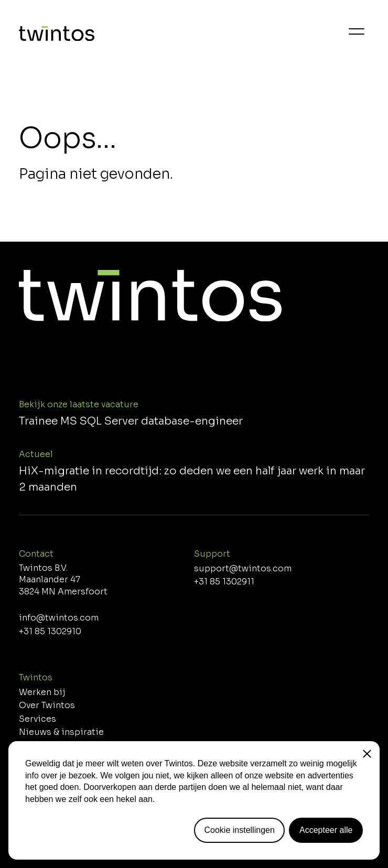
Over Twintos (47, 706)
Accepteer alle (326, 830)
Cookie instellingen (240, 830)
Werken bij (42, 692)
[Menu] (357, 31)
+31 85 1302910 (50, 632)
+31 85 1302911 (224, 582)
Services (37, 719)
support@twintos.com (243, 569)
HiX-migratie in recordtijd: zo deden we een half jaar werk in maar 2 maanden (192, 479)
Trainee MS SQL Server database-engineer (131, 421)
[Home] (57, 35)
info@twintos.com (59, 618)
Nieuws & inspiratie (61, 732)
